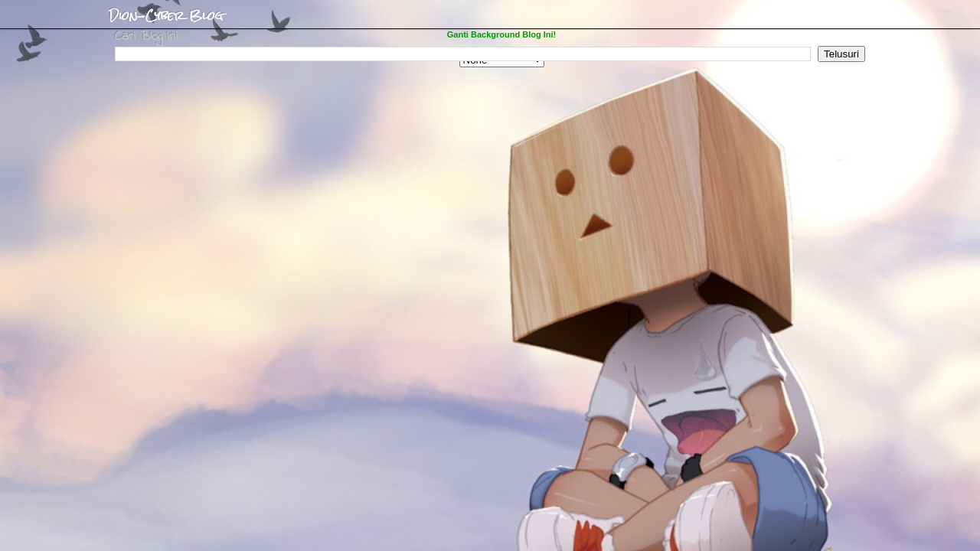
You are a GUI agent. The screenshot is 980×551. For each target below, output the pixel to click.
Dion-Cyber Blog (166, 16)
